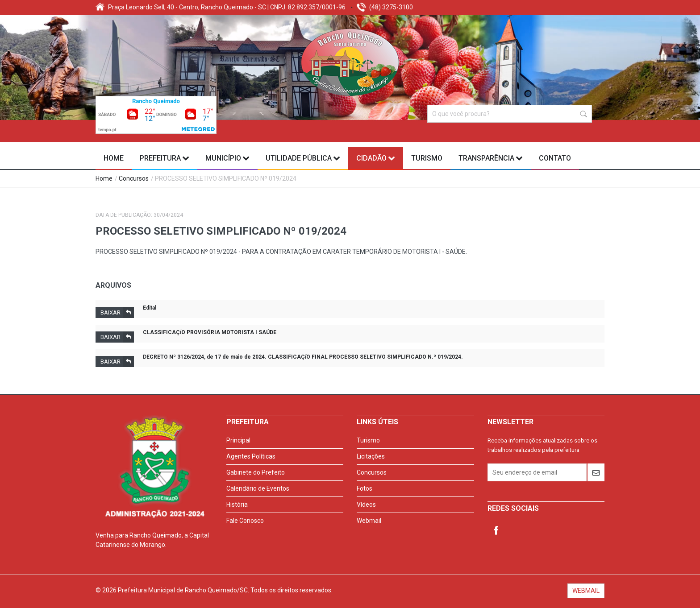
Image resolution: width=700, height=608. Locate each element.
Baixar (117, 312)
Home (114, 158)
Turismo (427, 158)
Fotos (365, 488)
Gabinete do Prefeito (256, 472)
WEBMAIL (586, 591)
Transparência (491, 158)
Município (227, 158)
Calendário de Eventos (258, 488)
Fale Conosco (245, 521)
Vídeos (366, 505)
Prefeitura (165, 158)
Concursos (134, 178)
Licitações (371, 456)
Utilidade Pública (303, 158)
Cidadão (376, 158)
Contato (555, 158)
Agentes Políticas (251, 456)
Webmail (369, 521)
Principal (238, 440)
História (237, 505)
